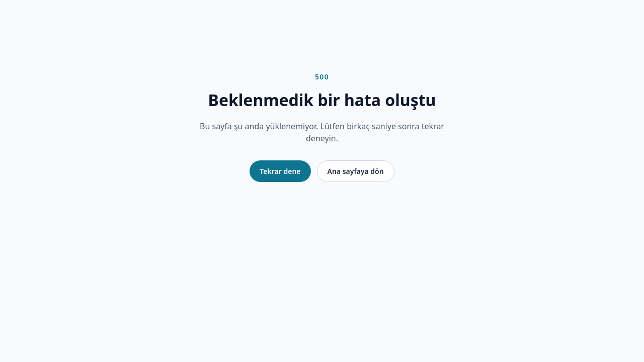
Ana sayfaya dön (356, 171)
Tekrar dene (280, 171)
